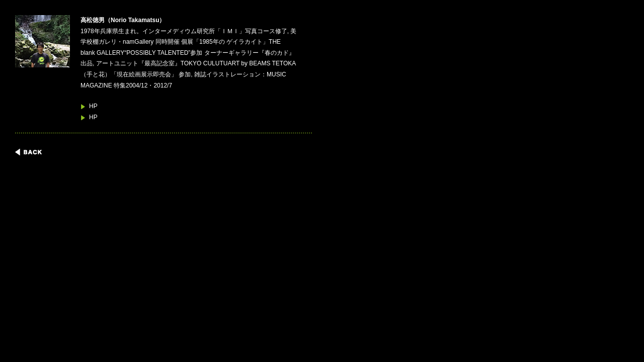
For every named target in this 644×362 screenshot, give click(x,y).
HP (93, 106)
